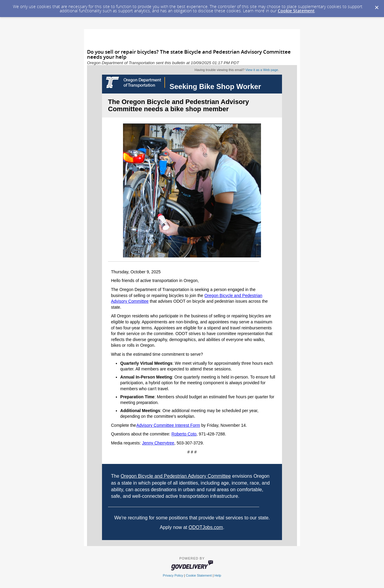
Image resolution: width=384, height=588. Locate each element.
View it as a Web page (262, 70)
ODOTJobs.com (206, 527)
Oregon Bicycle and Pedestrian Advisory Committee (176, 476)
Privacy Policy (173, 575)
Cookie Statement (296, 11)
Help (218, 575)
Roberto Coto (184, 434)
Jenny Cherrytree (158, 443)
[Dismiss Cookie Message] (376, 6)
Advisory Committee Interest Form (168, 425)
